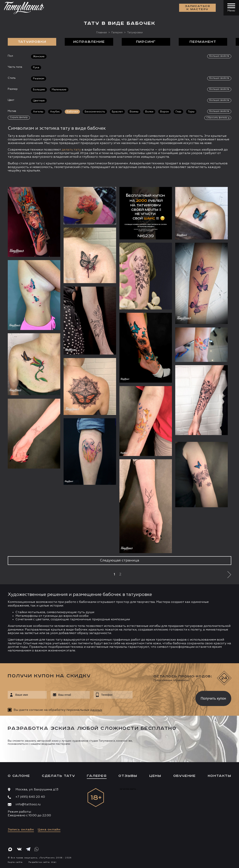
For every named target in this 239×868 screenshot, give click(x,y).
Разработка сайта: (42, 862)
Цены (155, 776)
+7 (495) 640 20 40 (30, 797)
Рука (36, 68)
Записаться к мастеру (198, 8)
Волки (149, 112)
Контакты (220, 776)
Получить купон (213, 698)
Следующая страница (119, 560)
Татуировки (32, 42)
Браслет (117, 112)
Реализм (39, 79)
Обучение (185, 776)
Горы (191, 112)
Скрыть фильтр (19, 117)
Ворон (164, 112)
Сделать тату (58, 776)
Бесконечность (95, 112)
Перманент (203, 42)
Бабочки (72, 112)
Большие (39, 90)
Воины (134, 112)
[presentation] (161, 697)
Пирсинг (146, 42)
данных (96, 710)
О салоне (19, 776)
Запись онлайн (21, 830)
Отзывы (128, 776)
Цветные (39, 101)
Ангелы (38, 112)
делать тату (71, 150)
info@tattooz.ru (28, 805)
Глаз (178, 112)
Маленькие (59, 90)
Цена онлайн (49, 830)
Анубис (55, 112)
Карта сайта (15, 862)
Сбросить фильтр (217, 118)
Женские (39, 57)
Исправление (89, 42)
